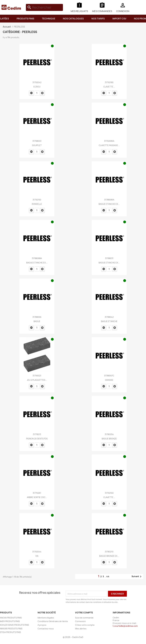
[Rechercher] (44, 7)
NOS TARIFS (98, 19)
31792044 (37, 552)
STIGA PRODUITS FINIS (10, 632)
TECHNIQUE (49, 19)
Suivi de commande (84, 618)
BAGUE (37, 321)
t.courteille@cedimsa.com (125, 626)
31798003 (37, 141)
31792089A (109, 141)
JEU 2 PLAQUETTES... (37, 380)
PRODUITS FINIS (25, 19)
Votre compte (84, 613)
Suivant (137, 577)
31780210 (109, 552)
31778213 (37, 434)
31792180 (109, 82)
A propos (42, 625)
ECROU (37, 87)
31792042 (37, 82)
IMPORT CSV (119, 19)
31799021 (37, 376)
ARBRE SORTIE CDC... (37, 497)
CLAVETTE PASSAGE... (109, 145)
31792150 (37, 200)
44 (108, 576)
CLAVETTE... (109, 87)
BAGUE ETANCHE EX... (109, 204)
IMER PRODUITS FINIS (10, 621)
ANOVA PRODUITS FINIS (11, 618)
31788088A (37, 258)
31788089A (109, 200)
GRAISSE (109, 380)
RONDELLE (37, 204)
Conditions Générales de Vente (53, 621)
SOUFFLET (37, 145)
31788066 (37, 317)
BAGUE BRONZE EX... (109, 556)
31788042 (109, 317)
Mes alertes (81, 629)
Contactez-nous (46, 629)
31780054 (109, 434)
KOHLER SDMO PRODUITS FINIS (14, 625)
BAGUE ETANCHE (109, 321)
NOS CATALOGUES (73, 19)
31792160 (109, 493)
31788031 (109, 258)
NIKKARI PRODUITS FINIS (11, 629)
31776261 (37, 493)
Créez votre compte (85, 625)
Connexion (80, 621)
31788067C (109, 376)
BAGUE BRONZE (109, 439)
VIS (37, 556)
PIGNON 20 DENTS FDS (37, 439)
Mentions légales (46, 618)
